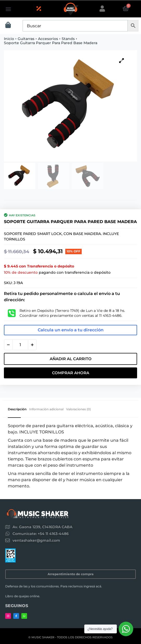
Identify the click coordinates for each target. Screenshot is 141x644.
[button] (8, 9)
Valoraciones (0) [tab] (78, 409)
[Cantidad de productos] (20, 345)
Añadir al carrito (71, 359)
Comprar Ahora (71, 373)
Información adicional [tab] (46, 409)
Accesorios (48, 39)
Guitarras (26, 39)
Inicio (9, 39)
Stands (68, 39)
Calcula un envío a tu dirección (71, 330)
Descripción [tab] (17, 409)
